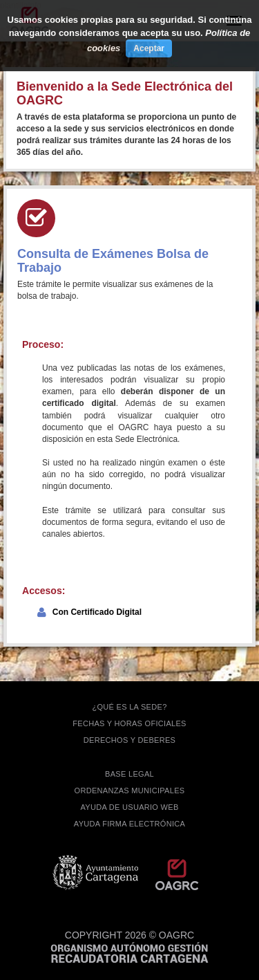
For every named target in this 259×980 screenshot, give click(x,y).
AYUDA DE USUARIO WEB (129, 807)
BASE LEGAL (129, 774)
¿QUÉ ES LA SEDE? (129, 707)
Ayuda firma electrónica (129, 824)
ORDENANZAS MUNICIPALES (130, 791)
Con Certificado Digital (97, 612)
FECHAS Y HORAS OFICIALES (129, 723)
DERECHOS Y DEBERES (129, 740)
